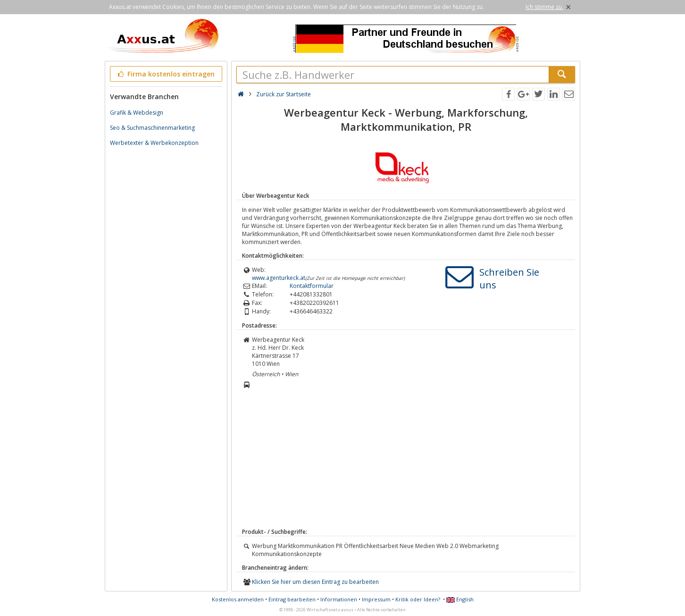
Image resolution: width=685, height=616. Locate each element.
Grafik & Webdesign (137, 113)
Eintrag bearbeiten (292, 599)
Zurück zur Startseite (284, 94)
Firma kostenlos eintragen (165, 74)
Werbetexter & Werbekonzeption (154, 143)
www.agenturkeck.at (279, 278)
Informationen (339, 599)
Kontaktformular (312, 286)
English (460, 599)
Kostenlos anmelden (238, 599)
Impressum (376, 599)
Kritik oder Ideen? (418, 599)
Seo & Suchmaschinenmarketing (152, 128)
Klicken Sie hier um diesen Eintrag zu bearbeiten (315, 582)
